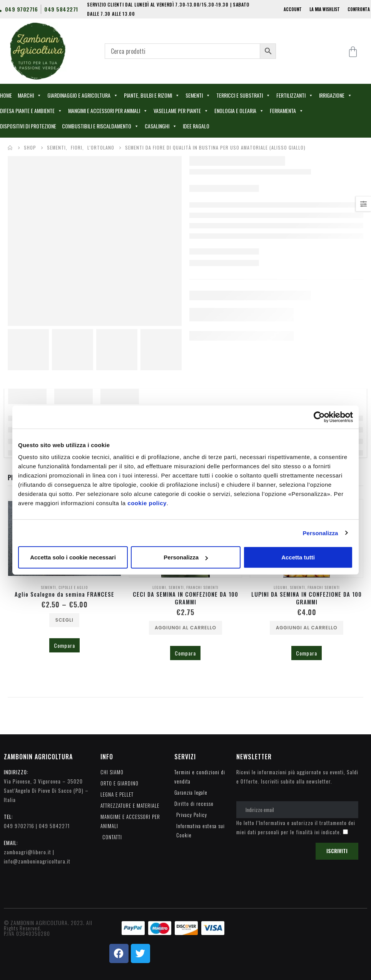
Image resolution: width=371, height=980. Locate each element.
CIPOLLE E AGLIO (73, 587)
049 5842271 (54, 826)
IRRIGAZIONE (336, 95)
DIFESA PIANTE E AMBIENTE (31, 111)
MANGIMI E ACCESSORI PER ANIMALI (108, 111)
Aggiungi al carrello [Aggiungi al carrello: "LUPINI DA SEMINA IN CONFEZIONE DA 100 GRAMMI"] (307, 628)
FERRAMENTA (287, 111)
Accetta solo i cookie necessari (73, 557)
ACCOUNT (293, 9)
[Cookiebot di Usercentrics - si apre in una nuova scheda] (319, 417)
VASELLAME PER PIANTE (181, 111)
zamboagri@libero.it (28, 852)
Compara (64, 645)
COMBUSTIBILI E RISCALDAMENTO (100, 126)
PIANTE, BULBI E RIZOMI (152, 95)
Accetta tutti (298, 557)
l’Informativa (271, 823)
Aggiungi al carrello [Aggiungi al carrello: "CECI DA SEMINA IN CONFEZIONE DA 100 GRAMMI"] (185, 628)
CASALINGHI (161, 126)
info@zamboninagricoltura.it (37, 861)
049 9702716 (19, 826)
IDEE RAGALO (196, 126)
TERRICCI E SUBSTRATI (243, 95)
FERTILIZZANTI (295, 95)
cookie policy (147, 503)
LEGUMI (159, 587)
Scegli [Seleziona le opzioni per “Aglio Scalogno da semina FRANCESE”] (64, 620)
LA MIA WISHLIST (325, 9)
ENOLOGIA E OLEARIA (239, 111)
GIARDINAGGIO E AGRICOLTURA (83, 95)
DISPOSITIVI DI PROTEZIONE (28, 126)
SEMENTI (198, 95)
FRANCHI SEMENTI (202, 587)
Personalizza (320, 533)
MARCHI (30, 95)
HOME (6, 95)
